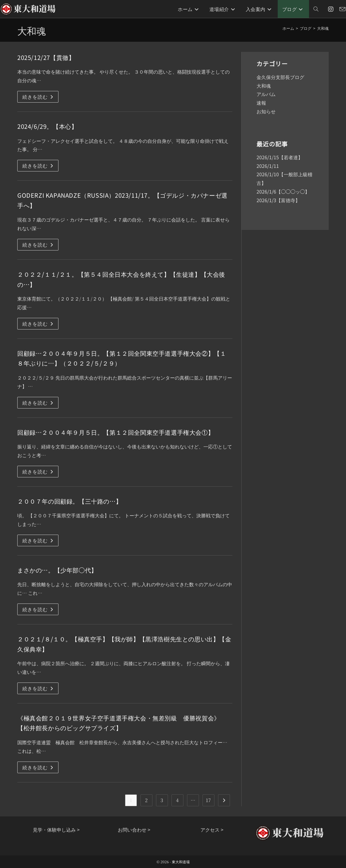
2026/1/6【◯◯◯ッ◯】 (283, 191)
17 (208, 800)
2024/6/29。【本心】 (47, 126)
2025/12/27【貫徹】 (46, 57)
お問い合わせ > (134, 830)
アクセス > (212, 830)
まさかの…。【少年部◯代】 (57, 570)
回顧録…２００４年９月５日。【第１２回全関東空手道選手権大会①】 (116, 432)
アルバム (266, 94)
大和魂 (323, 28)
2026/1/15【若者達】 (280, 157)
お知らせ (266, 111)
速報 (261, 103)
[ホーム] (288, 28)
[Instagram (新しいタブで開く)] (331, 9)
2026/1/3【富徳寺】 (278, 200)
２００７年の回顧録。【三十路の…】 (69, 501)
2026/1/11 (268, 166)
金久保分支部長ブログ (280, 77)
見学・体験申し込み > (56, 830)
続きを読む (40, 98)
